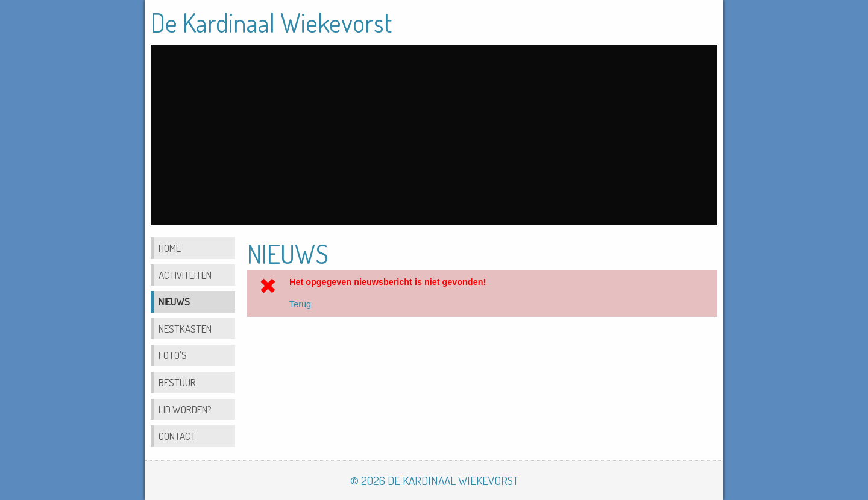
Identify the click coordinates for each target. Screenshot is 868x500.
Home (170, 248)
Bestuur (177, 382)
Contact (177, 436)
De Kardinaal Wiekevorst (271, 22)
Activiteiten (185, 275)
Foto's (173, 355)
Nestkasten (185, 328)
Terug (300, 304)
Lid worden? (185, 409)
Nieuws (174, 301)
